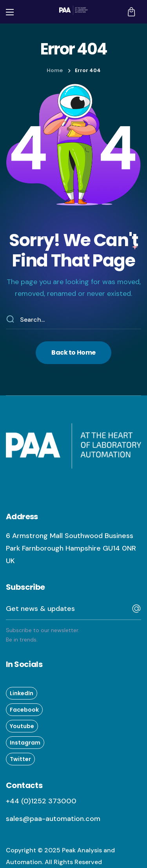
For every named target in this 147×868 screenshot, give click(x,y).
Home (55, 70)
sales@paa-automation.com (53, 819)
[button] (131, 12)
